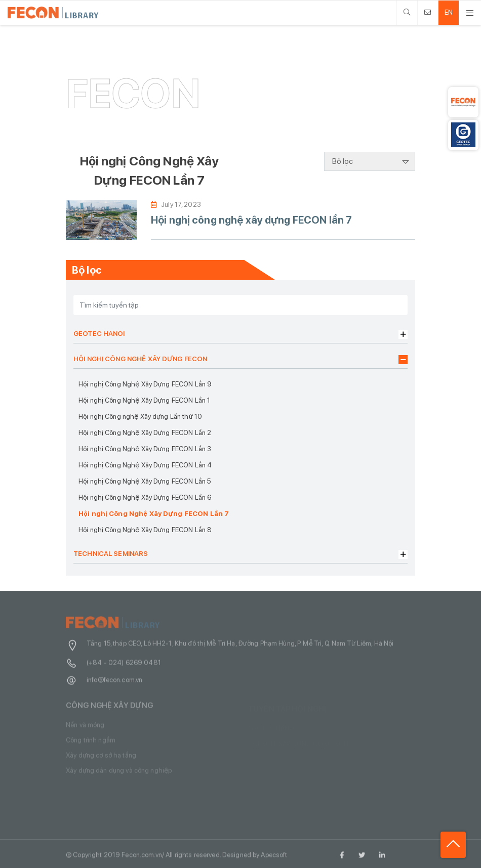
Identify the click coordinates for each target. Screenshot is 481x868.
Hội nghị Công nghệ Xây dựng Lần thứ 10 (140, 416)
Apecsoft (274, 857)
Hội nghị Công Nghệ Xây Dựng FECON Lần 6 (145, 497)
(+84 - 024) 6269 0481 (113, 666)
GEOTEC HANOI (99, 333)
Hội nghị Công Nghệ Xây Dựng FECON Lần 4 (145, 465)
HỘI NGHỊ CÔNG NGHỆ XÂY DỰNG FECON (140, 359)
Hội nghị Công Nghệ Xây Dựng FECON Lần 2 (145, 432)
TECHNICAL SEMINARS (111, 553)
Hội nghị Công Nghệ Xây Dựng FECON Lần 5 (145, 481)
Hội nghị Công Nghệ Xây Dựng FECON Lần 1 (144, 400)
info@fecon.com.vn (104, 683)
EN (449, 12)
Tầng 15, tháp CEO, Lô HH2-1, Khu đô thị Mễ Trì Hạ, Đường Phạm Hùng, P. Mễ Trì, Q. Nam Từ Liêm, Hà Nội (230, 647)
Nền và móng (85, 728)
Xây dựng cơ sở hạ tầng (101, 758)
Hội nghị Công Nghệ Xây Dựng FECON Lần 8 (145, 530)
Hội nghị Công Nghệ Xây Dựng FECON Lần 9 (145, 384)
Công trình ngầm (91, 743)
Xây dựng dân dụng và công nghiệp (119, 773)
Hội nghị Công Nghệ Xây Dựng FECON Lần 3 (145, 449)
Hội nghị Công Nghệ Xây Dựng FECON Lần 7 (154, 513)
